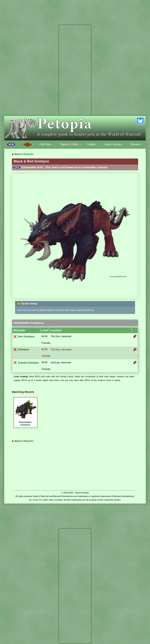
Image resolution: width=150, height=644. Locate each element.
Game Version (115, 145)
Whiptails (28, 154)
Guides (93, 145)
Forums (137, 144)
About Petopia (82, 493)
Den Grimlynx (26, 336)
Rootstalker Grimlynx (25, 412)
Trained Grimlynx (28, 363)
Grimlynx (23, 349)
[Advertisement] (75, 82)
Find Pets (47, 145)
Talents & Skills (71, 145)
